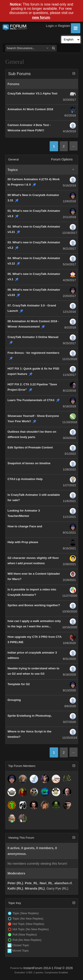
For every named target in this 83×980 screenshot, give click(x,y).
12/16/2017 (70, 233)
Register (64, 26)
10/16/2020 (70, 627)
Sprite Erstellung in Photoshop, (30, 716)
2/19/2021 (69, 580)
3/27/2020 (69, 722)
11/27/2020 (70, 596)
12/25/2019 (70, 738)
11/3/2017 (69, 375)
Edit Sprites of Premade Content (30, 447)
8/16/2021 (69, 548)
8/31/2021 (69, 533)
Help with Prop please (23, 542)
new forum (41, 17)
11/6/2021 (69, 501)
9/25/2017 (69, 343)
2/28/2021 (69, 564)
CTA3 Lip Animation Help (25, 479)
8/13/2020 (69, 690)
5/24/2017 (69, 264)
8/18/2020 (69, 675)
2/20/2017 (69, 296)
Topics (13, 170)
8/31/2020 (69, 659)
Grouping (14, 700)
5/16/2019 (69, 185)
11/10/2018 (70, 422)
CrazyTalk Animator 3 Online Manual (33, 337)
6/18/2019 (69, 406)
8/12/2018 (69, 391)
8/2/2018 (70, 115)
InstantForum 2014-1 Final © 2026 (48, 968)
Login (50, 26)
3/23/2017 (69, 100)
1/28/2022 (69, 469)
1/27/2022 (69, 485)
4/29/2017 (69, 280)
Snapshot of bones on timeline (29, 463)
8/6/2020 (70, 706)
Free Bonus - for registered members (33, 353)
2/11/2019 (69, 217)
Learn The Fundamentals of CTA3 (31, 400)
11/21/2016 (70, 359)
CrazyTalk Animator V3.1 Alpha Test (32, 93)
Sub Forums (19, 74)
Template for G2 (19, 684)
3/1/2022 (70, 454)
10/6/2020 (69, 643)
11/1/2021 (69, 517)
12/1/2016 (69, 312)
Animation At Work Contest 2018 (30, 109)
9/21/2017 (69, 249)
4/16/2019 (69, 131)
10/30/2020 (70, 611)
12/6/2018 (69, 201)
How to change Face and (25, 526)
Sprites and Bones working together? (34, 605)
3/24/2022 (69, 438)
